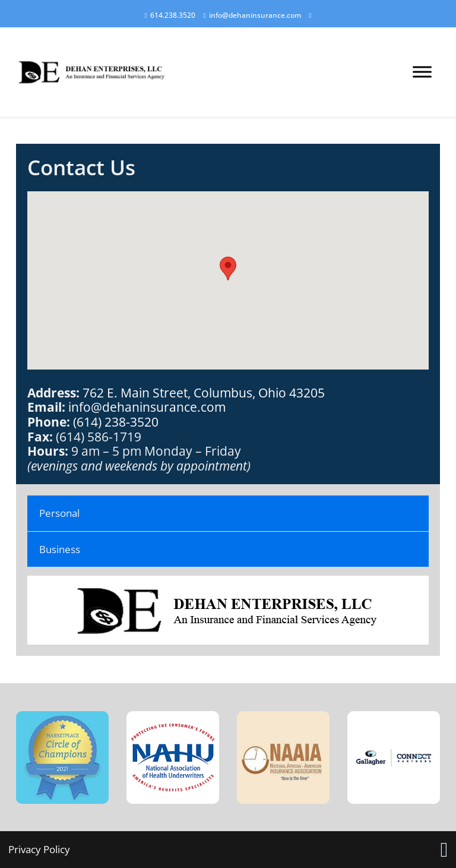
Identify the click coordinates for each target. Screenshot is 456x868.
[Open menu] (422, 72)
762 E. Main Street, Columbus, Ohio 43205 (204, 392)
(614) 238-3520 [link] (116, 422)
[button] (228, 269)
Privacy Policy (39, 849)
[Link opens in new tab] (444, 850)
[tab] (228, 513)
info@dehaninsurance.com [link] (147, 407)
